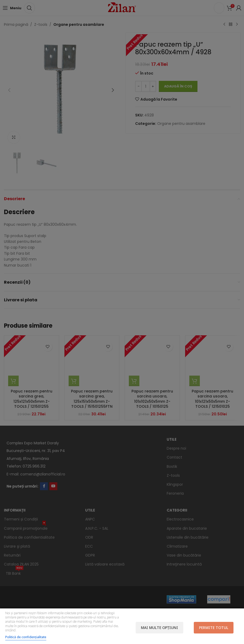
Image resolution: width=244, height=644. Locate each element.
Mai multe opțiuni (159, 628)
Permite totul (214, 628)
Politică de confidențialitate (26, 637)
